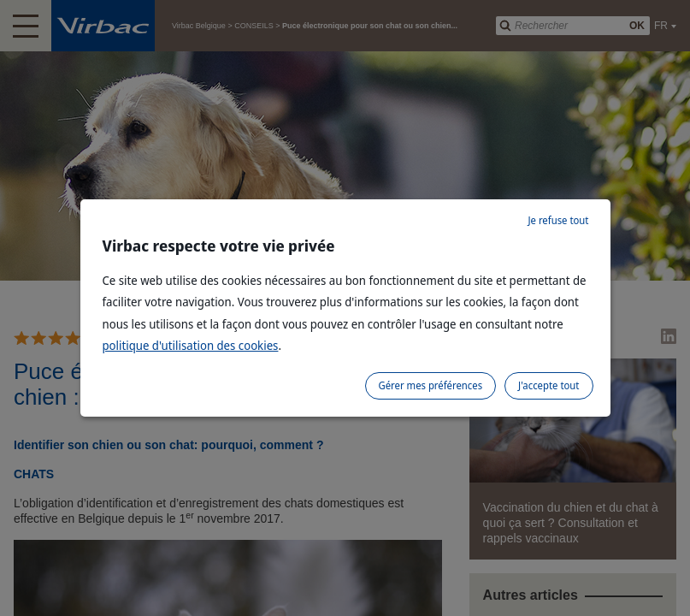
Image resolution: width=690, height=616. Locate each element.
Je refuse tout (558, 220)
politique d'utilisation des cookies (191, 345)
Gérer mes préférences (431, 385)
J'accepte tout (548, 385)
